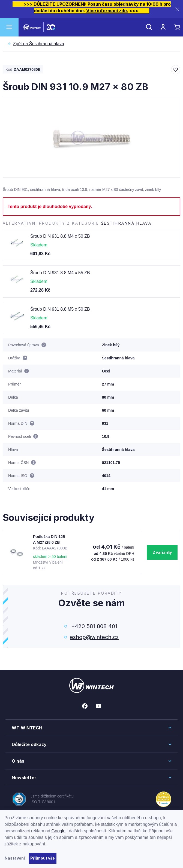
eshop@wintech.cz (94, 637)
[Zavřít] (177, 9)
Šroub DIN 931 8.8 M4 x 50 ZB (60, 236)
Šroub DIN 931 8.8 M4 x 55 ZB (60, 273)
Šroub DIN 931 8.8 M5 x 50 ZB (60, 309)
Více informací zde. (107, 11)
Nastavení (15, 858)
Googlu (59, 831)
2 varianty (162, 552)
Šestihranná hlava (39, 44)
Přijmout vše (43, 858)
